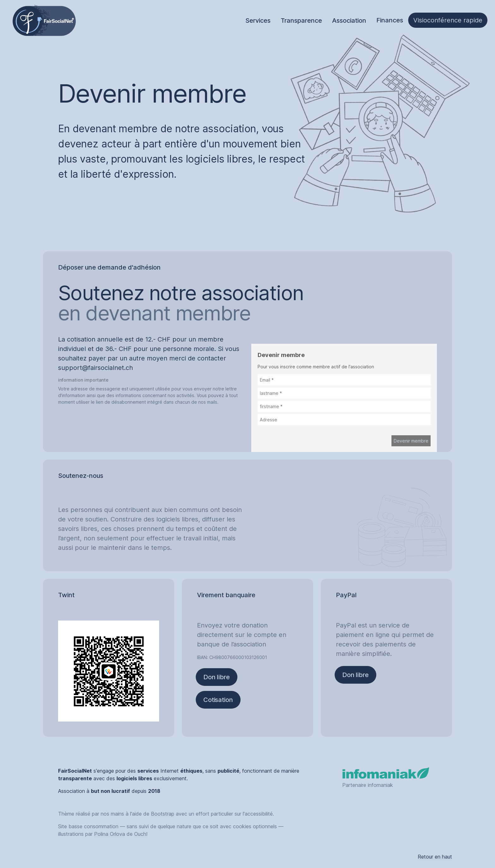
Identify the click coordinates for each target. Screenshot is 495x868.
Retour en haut (435, 857)
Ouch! (141, 834)
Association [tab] (349, 21)
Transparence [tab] (301, 21)
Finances (390, 20)
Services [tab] (258, 21)
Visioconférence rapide (448, 20)
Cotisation (218, 700)
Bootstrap (163, 814)
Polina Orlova (110, 834)
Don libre (217, 677)
